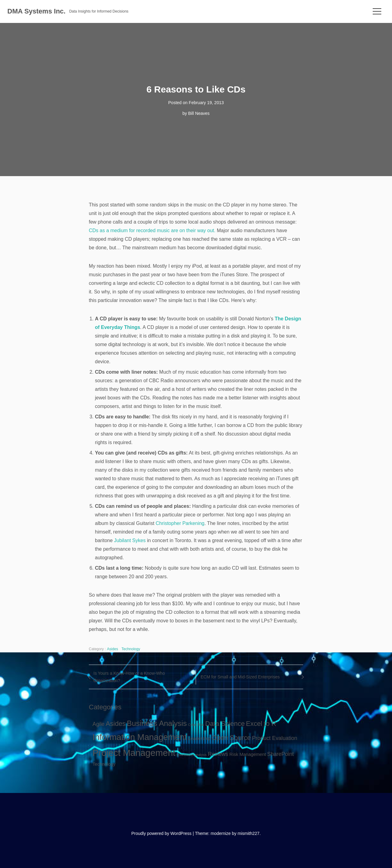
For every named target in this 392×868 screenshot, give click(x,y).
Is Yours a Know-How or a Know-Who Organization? (129, 677)
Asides (112, 649)
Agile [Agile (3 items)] (98, 724)
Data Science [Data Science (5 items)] (225, 724)
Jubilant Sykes (130, 540)
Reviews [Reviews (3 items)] (218, 754)
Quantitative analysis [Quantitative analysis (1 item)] (192, 755)
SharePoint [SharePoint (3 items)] (280, 754)
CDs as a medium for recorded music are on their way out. (152, 230)
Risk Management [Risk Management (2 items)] (248, 754)
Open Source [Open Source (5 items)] (231, 738)
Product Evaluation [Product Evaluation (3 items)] (275, 738)
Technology (131, 649)
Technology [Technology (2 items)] (104, 764)
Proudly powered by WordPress (162, 833)
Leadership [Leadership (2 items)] (199, 738)
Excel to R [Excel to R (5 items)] (261, 724)
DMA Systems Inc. (36, 11)
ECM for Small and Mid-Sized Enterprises (240, 677)
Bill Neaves (199, 113)
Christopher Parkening (180, 523)
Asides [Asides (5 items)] (116, 724)
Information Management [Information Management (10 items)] (140, 737)
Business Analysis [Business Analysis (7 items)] (157, 723)
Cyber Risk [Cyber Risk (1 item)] (196, 725)
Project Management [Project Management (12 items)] (134, 753)
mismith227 (249, 833)
